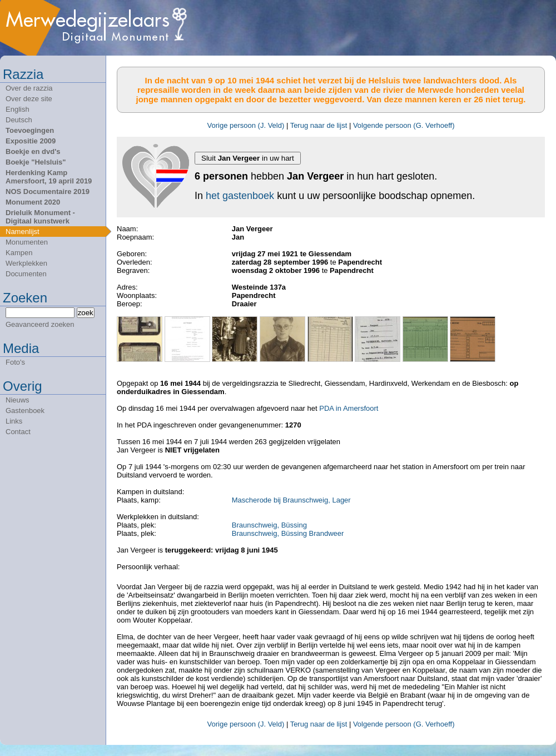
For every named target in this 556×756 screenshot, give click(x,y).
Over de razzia (29, 88)
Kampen (19, 253)
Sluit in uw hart (248, 158)
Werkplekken (26, 263)
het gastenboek (240, 196)
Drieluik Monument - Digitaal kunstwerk (40, 217)
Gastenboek (25, 411)
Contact (18, 432)
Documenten (26, 274)
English (18, 109)
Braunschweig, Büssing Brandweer (288, 533)
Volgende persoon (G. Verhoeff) (404, 125)
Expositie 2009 (31, 141)
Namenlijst (23, 232)
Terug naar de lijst (319, 125)
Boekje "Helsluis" (36, 162)
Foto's (15, 362)
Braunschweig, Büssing (269, 525)
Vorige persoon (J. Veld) (246, 125)
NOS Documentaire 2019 (48, 192)
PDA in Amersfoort (349, 408)
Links (14, 421)
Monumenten (27, 242)
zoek (86, 313)
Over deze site (29, 99)
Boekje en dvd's (33, 151)
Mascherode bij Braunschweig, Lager (291, 500)
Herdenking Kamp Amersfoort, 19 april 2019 (49, 177)
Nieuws (18, 400)
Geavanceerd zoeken (40, 324)
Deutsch (19, 120)
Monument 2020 (33, 202)
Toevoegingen (30, 130)
